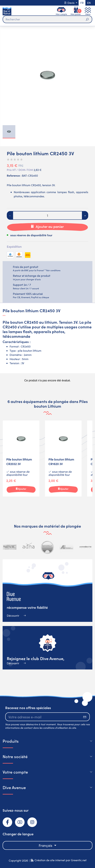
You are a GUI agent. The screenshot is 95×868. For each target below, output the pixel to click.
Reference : (14, 175)
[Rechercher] (47, 19)
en (89, 3)
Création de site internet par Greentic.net (60, 860)
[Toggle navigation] (88, 11)
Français (46, 845)
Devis (70, 3)
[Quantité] (47, 215)
